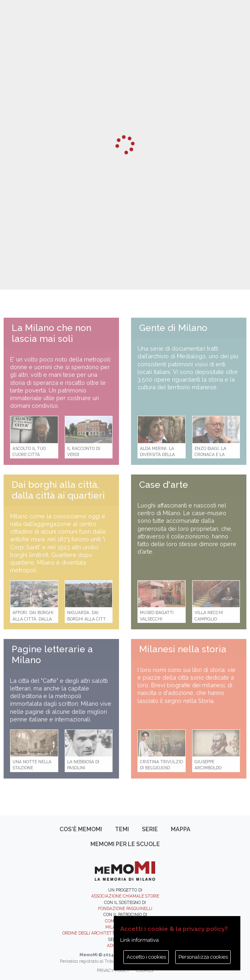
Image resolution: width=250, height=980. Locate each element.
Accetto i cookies (146, 957)
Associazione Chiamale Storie (125, 896)
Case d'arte (164, 485)
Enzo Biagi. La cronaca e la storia (210, 455)
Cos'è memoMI (81, 829)
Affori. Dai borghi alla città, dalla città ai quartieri (33, 619)
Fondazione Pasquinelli (125, 908)
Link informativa (139, 940)
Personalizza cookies (203, 957)
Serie (150, 829)
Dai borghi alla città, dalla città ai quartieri (58, 490)
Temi (122, 829)
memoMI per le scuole (125, 844)
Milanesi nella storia (183, 649)
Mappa (181, 829)
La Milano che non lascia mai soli (51, 333)
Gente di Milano (173, 328)
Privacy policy (113, 970)
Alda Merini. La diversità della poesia (157, 455)
